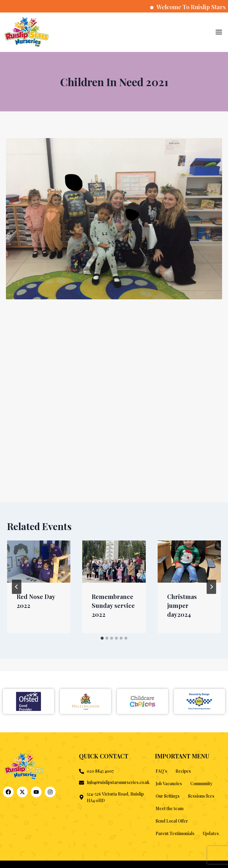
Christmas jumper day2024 (182, 605)
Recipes (183, 771)
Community (201, 784)
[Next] (211, 587)
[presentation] (39, 562)
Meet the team (170, 808)
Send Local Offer (172, 821)
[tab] (102, 638)
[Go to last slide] (17, 587)
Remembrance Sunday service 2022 (113, 605)
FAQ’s (161, 771)
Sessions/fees (201, 796)
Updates (211, 833)
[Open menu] (219, 32)
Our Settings (168, 796)
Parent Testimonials (175, 833)
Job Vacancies (169, 784)
